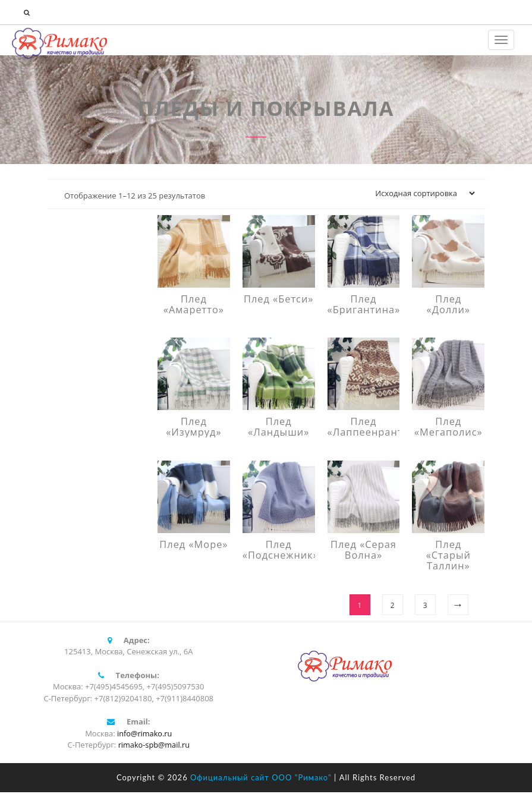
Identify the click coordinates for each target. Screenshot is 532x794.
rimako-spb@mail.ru (154, 746)
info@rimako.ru (144, 735)
